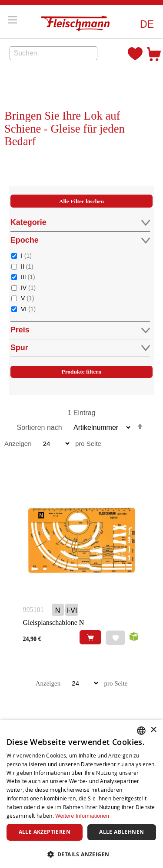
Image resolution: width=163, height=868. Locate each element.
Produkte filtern (82, 372)
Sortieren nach (40, 427)
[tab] (82, 296)
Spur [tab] (80, 348)
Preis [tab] (80, 330)
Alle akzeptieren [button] (45, 832)
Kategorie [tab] (80, 223)
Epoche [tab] (80, 240)
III (28, 277)
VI (28, 309)
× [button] (153, 730)
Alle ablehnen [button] (121, 832)
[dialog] (81, 794)
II (27, 266)
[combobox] (53, 53)
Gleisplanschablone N (54, 623)
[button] (147, 24)
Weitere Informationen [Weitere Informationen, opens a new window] (82, 816)
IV (28, 288)
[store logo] (78, 21)
